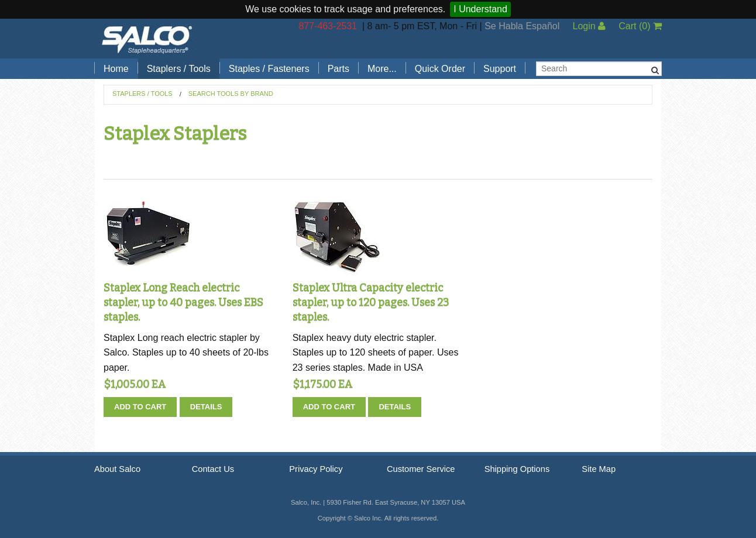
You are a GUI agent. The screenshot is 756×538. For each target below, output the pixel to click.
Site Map (599, 469)
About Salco (117, 469)
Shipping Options (517, 469)
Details (206, 407)
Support (500, 69)
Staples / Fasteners (269, 69)
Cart (640, 26)
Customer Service (421, 469)
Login (589, 26)
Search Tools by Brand (231, 94)
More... (382, 69)
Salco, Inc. (147, 39)
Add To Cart (140, 407)
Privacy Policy (316, 469)
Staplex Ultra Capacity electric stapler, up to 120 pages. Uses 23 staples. (371, 302)
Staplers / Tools (179, 69)
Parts (339, 69)
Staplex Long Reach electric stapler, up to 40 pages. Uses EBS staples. (183, 302)
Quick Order (440, 69)
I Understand (480, 9)
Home (116, 69)
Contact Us (213, 469)
